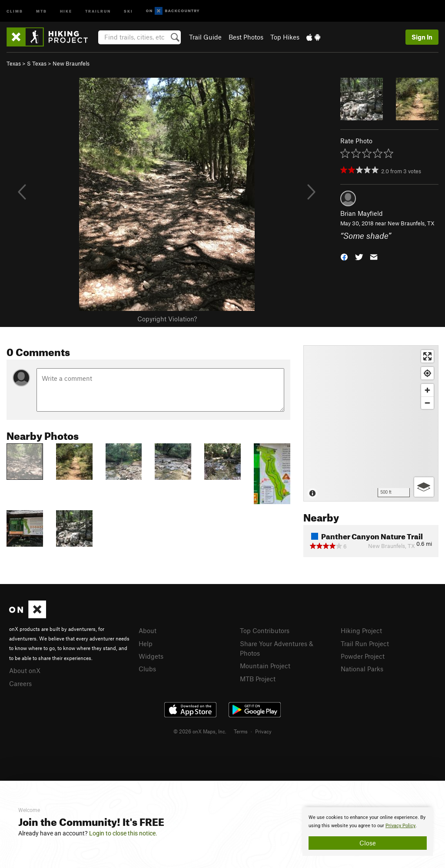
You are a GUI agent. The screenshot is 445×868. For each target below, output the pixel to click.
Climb (15, 11)
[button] (344, 256)
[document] (368, 832)
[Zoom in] (427, 390)
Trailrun (98, 11)
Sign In (422, 37)
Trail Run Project (365, 644)
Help (146, 644)
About (148, 630)
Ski (128, 11)
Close (368, 843)
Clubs (147, 669)
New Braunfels (71, 63)
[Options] (424, 487)
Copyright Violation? (167, 319)
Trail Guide (205, 37)
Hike (66, 11)
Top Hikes (285, 37)
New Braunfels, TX (411, 223)
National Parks (362, 669)
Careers (20, 683)
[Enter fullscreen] (427, 356)
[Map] (371, 423)
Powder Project (363, 656)
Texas (14, 63)
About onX (25, 670)
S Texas (37, 63)
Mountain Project (265, 666)
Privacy (263, 731)
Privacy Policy (400, 826)
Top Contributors (265, 630)
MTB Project (258, 679)
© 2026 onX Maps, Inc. (200, 731)
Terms (241, 731)
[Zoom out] (427, 403)
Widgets (151, 656)
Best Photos (246, 37)
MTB (42, 11)
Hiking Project (361, 630)
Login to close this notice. (123, 833)
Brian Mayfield (362, 213)
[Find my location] (427, 373)
